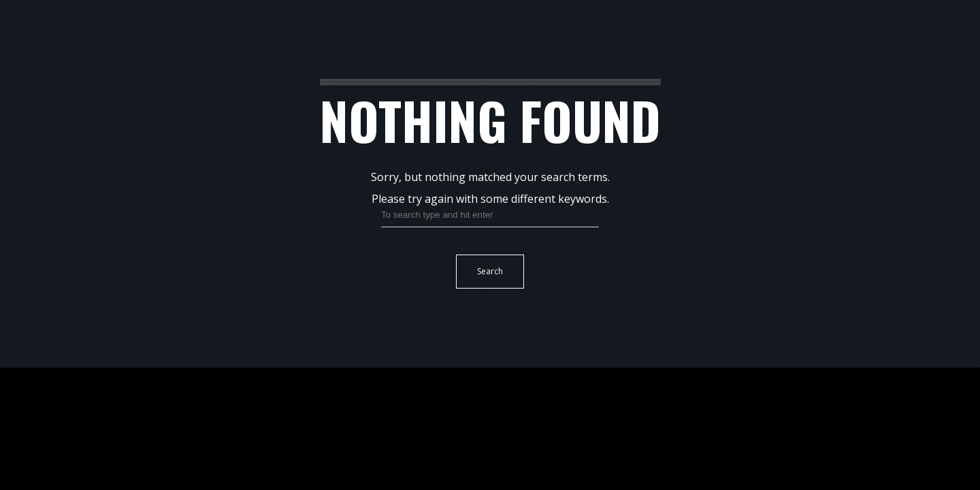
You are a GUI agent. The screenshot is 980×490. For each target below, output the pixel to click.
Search (490, 271)
